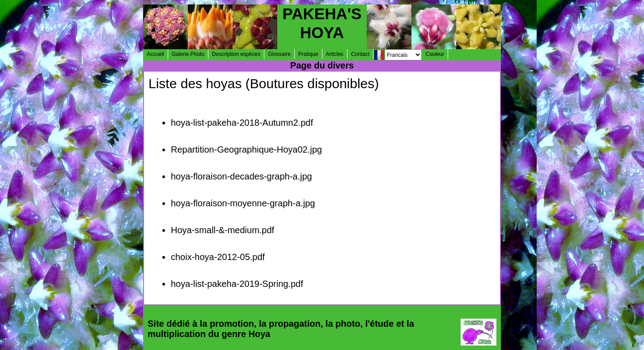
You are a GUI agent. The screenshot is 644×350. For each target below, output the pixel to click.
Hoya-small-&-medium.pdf (222, 230)
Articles (335, 54)
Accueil (155, 54)
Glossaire (279, 54)
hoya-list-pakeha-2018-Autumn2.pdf (242, 123)
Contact (360, 54)
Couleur (435, 54)
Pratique (308, 54)
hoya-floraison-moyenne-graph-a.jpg (243, 203)
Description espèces (236, 54)
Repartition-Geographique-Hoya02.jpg (246, 149)
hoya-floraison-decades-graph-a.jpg (241, 176)
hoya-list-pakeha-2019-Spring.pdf (237, 284)
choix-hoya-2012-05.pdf (218, 257)
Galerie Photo (188, 54)
